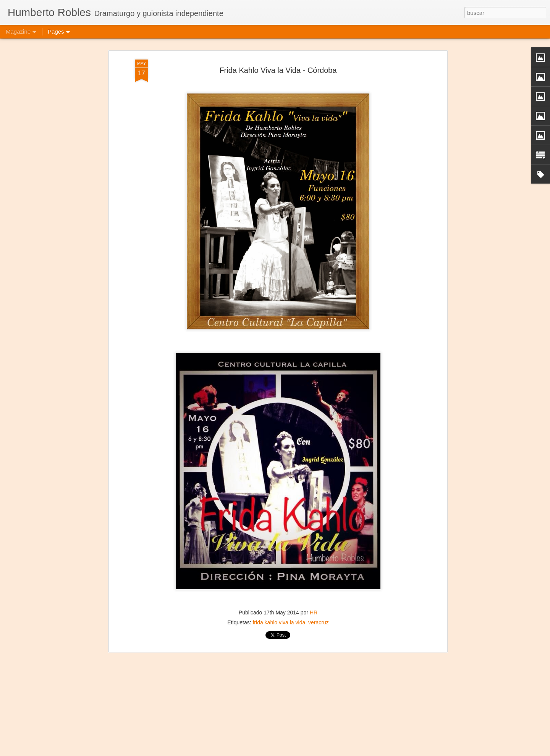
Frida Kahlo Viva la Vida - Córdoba (278, 59)
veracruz (319, 612)
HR (314, 602)
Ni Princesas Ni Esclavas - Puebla (244, 747)
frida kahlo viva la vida (279, 612)
